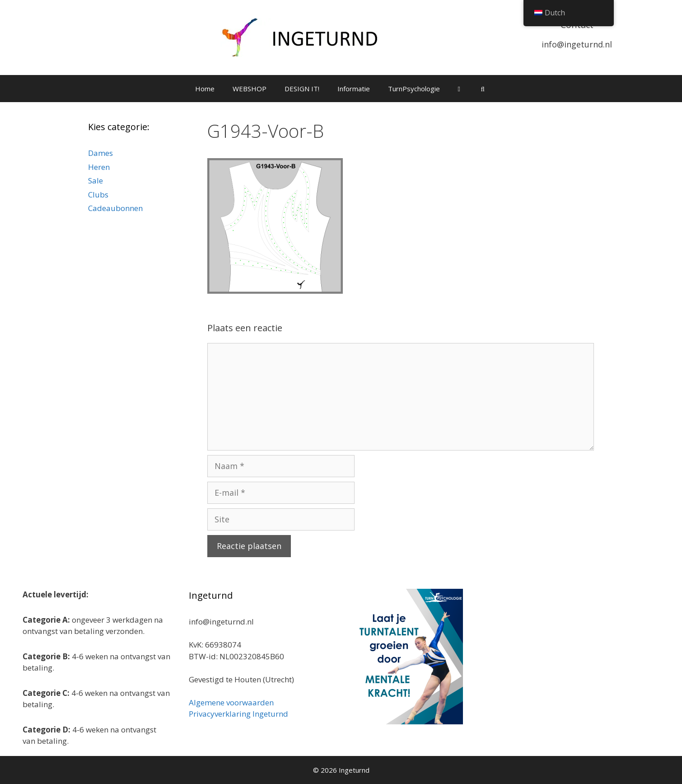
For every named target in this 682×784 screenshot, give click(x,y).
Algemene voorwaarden (231, 702)
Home (205, 89)
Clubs (98, 195)
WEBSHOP (250, 89)
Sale (96, 181)
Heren (99, 167)
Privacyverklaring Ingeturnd (238, 714)
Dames (100, 153)
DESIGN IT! (302, 89)
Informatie (354, 89)
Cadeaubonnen (115, 208)
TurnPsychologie (414, 89)
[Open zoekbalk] (483, 89)
